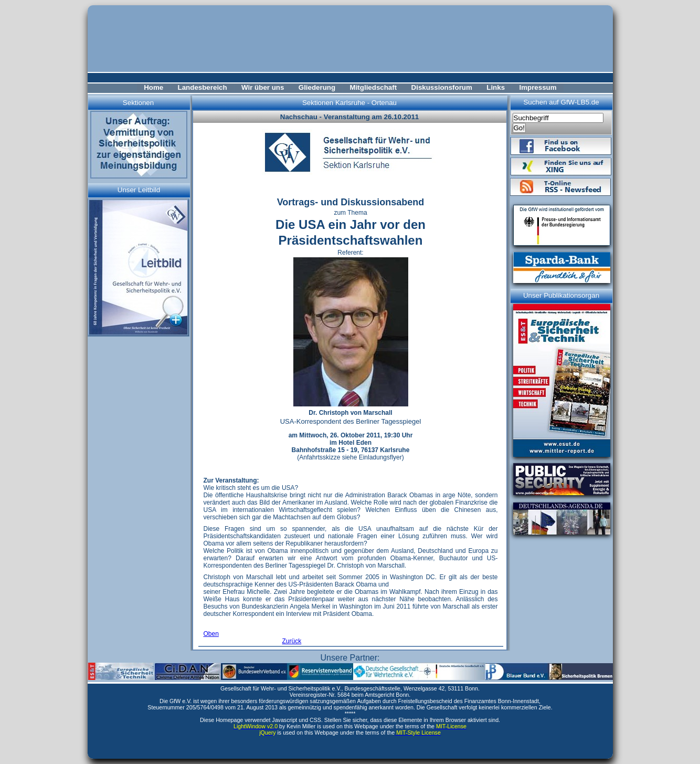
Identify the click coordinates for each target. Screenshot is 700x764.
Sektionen (138, 103)
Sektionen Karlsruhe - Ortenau (349, 103)
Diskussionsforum (442, 87)
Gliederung (317, 87)
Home (153, 87)
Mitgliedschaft (374, 87)
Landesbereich (203, 87)
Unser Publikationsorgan (561, 295)
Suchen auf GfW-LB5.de (561, 102)
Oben (211, 634)
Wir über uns (263, 87)
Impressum (538, 87)
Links (496, 87)
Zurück (292, 641)
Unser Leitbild (139, 190)
